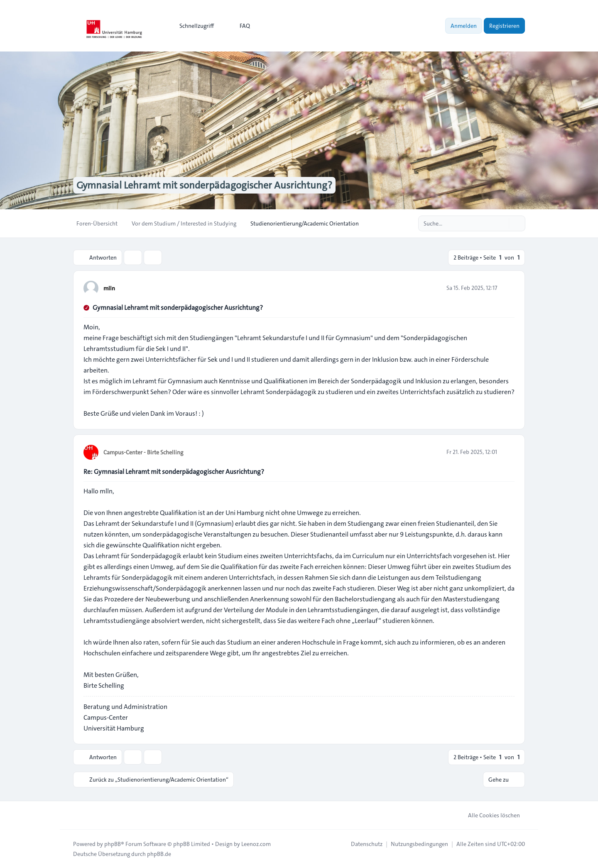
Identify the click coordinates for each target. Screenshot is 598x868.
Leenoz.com (256, 844)
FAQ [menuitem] (239, 26)
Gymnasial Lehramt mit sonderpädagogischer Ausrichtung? (178, 308)
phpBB (113, 844)
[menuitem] (193, 26)
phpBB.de (159, 854)
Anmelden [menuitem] (464, 26)
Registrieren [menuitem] (504, 26)
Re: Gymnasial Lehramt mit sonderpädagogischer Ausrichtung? (174, 472)
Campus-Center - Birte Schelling (143, 452)
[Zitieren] (507, 288)
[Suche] (502, 223)
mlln (109, 288)
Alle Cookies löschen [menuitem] (489, 815)
